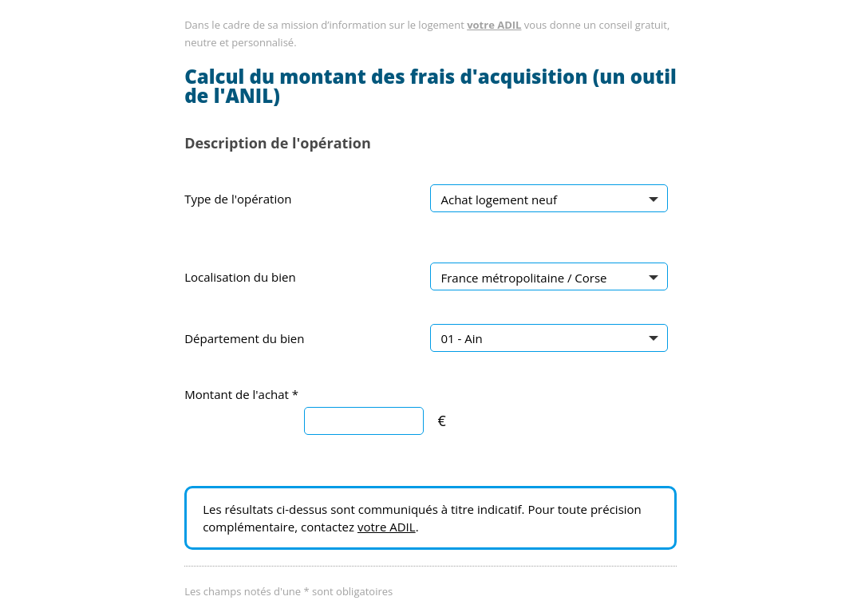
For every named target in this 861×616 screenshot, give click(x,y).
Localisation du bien (240, 277)
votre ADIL (494, 25)
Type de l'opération (238, 199)
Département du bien (244, 338)
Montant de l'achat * (241, 394)
